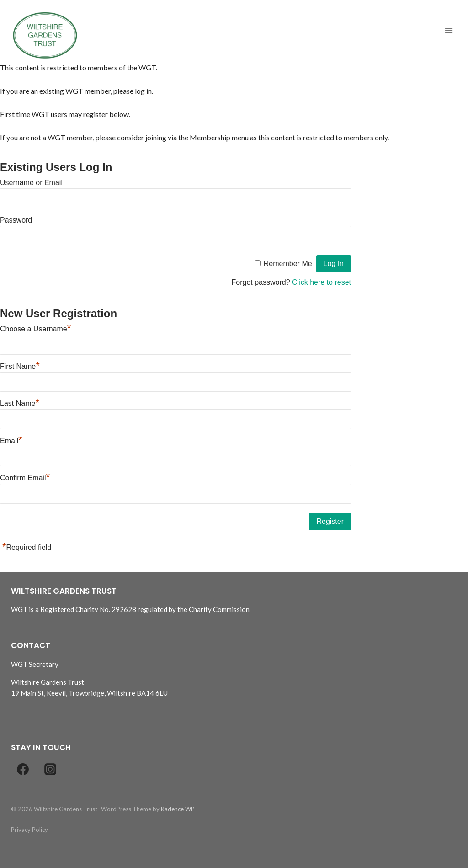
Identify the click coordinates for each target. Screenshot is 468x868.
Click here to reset (322, 282)
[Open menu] (449, 31)
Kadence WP (178, 809)
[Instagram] (50, 769)
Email (11, 441)
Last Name (20, 403)
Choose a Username (35, 329)
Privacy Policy (29, 830)
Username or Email (31, 183)
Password (16, 220)
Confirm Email (25, 478)
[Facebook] (23, 769)
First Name (20, 366)
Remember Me (288, 264)
